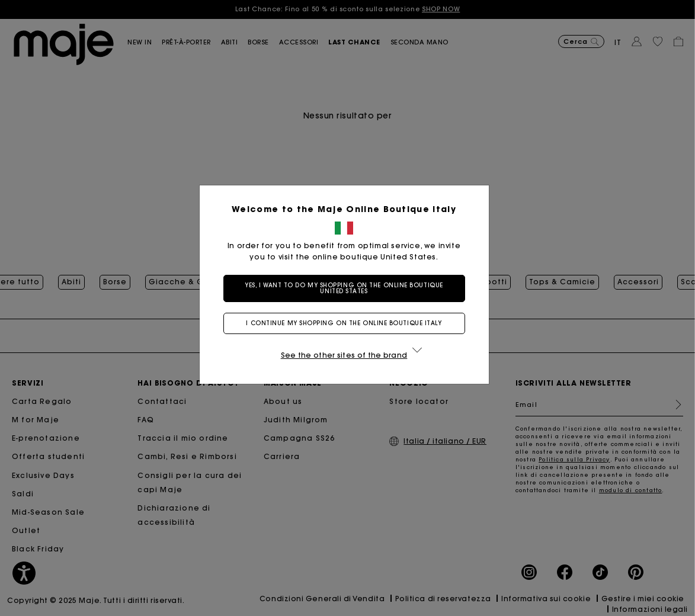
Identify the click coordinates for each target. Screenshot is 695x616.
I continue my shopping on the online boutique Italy (347, 323)
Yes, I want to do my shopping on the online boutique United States (347, 288)
